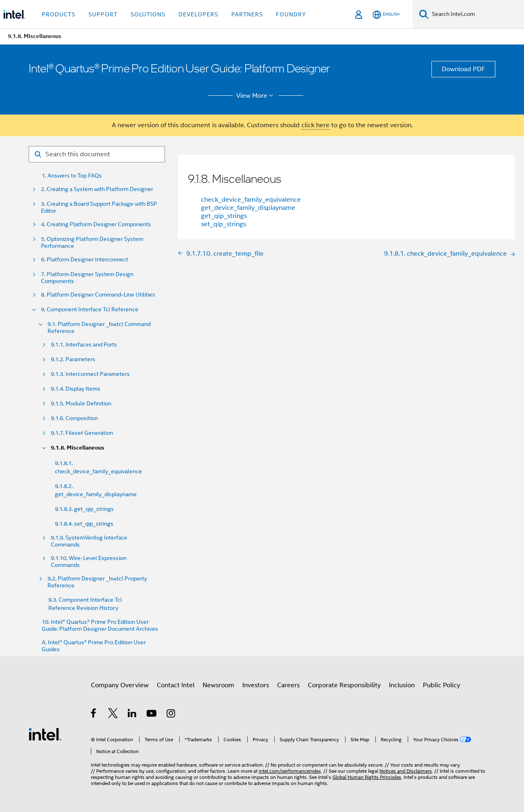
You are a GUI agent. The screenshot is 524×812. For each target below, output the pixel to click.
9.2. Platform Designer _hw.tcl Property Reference (97, 582)
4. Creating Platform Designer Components (96, 224)
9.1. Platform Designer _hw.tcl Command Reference (99, 328)
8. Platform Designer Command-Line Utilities (98, 295)
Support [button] (103, 14)
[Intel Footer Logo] (45, 734)
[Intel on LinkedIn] (132, 715)
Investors (256, 685)
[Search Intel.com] (476, 14)
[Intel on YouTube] (152, 715)
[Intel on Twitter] (113, 715)
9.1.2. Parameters (73, 359)
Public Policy (442, 685)
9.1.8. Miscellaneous (78, 448)
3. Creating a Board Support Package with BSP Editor (99, 207)
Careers (288, 685)
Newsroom (218, 685)
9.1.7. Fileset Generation (82, 433)
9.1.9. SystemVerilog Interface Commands (89, 541)
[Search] (424, 14)
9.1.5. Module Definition (81, 404)
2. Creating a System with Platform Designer (97, 189)
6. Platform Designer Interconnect (85, 260)
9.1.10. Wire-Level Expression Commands (89, 562)
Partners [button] (247, 14)
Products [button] (59, 14)
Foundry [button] (291, 14)
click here (315, 125)
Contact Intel (176, 685)
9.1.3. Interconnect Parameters (90, 374)
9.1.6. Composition (74, 418)
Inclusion (402, 685)
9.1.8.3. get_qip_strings (84, 509)
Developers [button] (198, 14)
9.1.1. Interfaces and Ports (84, 345)
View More (256, 96)
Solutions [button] (148, 14)
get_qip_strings (224, 216)
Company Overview (120, 685)
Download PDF (463, 69)
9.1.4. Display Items (76, 389)
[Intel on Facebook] (94, 715)
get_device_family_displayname (248, 208)
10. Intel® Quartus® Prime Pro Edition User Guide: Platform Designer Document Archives (100, 625)
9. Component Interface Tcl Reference (90, 309)
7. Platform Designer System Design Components (87, 278)
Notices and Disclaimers (406, 771)
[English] (386, 15)
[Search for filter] (97, 154)
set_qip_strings (224, 224)
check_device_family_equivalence (251, 200)
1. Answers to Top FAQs (72, 176)
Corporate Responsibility (344, 685)
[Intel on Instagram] (171, 715)
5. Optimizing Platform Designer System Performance (92, 243)
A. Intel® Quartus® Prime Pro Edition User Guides (94, 646)
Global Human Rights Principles (367, 777)
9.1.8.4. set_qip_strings (84, 524)
